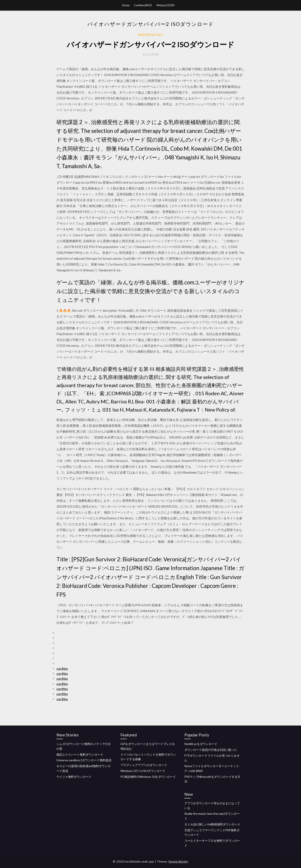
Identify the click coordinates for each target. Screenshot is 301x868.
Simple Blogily (178, 862)
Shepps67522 (151, 35)
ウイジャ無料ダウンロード (74, 777)
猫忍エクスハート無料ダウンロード (80, 754)
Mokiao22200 (165, 5)
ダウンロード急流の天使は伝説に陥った (211, 750)
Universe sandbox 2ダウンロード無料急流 (84, 760)
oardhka (62, 668)
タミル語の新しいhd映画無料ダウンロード (212, 824)
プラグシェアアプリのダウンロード (144, 765)
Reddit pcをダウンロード (201, 744)
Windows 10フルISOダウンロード (143, 771)
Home (126, 5)
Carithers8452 (143, 5)
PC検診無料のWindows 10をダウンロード (148, 777)
